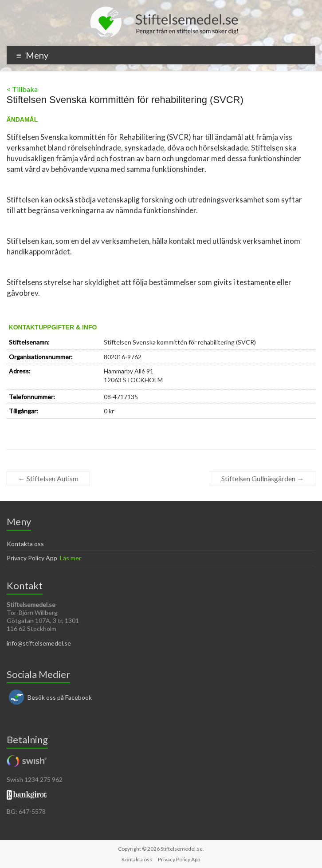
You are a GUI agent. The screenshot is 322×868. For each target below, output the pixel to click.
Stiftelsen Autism (48, 478)
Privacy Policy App (32, 558)
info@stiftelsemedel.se (39, 643)
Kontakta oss (25, 544)
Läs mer (71, 558)
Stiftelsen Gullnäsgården (263, 478)
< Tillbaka (22, 89)
